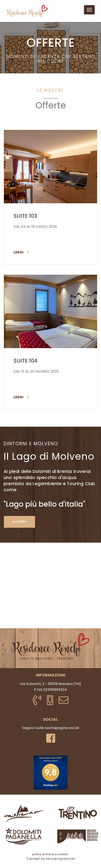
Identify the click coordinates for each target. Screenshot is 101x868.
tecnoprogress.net (60, 859)
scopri (19, 522)
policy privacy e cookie (50, 854)
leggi (21, 252)
